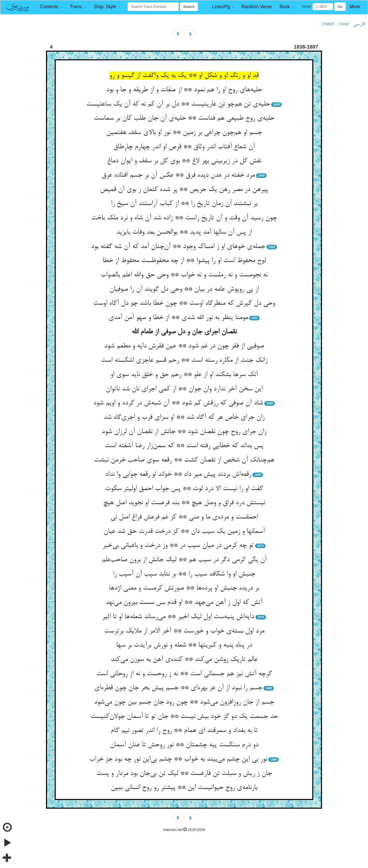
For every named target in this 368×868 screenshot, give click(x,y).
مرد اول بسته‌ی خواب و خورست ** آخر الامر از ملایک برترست (184, 631)
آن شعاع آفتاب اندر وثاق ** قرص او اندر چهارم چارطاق (184, 147)
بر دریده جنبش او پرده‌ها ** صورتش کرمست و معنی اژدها (184, 588)
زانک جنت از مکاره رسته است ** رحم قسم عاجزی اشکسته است (184, 360)
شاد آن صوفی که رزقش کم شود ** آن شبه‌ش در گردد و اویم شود (178, 403)
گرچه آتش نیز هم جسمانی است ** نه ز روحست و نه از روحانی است (184, 674)
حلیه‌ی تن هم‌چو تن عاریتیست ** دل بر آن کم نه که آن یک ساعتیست (178, 104)
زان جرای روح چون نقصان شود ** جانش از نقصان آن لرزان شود (184, 432)
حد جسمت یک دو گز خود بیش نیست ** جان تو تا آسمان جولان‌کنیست (184, 717)
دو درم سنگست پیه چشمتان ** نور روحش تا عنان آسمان (184, 745)
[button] (51, 7)
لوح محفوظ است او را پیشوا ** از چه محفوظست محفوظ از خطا (184, 261)
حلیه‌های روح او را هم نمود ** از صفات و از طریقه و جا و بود (184, 90)
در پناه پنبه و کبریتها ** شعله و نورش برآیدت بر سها (184, 645)
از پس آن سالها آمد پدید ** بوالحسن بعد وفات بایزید (184, 232)
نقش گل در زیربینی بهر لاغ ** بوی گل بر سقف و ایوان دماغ (184, 161)
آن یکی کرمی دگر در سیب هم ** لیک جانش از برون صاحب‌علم (184, 560)
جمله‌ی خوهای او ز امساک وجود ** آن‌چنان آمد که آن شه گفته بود (178, 247)
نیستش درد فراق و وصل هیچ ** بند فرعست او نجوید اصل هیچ (184, 503)
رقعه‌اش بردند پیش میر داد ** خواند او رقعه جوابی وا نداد (178, 475)
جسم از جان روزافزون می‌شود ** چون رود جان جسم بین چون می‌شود (184, 702)
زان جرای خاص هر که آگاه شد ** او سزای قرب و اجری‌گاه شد (184, 418)
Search (189, 7)
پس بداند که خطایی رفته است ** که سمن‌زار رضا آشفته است (184, 446)
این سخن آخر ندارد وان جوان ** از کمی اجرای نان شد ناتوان (184, 389)
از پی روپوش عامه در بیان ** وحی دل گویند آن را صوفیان (184, 289)
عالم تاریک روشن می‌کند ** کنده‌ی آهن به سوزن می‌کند (184, 660)
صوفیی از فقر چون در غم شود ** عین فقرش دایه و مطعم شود (184, 346)
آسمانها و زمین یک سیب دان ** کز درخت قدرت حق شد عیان (184, 532)
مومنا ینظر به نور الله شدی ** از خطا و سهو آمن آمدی (178, 318)
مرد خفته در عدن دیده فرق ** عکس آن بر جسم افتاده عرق (178, 175)
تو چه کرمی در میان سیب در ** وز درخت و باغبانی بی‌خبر (178, 546)
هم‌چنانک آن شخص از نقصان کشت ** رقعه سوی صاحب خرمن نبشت (184, 460)
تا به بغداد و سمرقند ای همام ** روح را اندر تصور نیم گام (184, 731)
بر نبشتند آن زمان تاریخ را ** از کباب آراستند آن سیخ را (184, 204)
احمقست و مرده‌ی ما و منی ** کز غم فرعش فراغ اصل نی (184, 517)
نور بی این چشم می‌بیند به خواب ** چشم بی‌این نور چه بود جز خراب (178, 759)
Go (340, 7)
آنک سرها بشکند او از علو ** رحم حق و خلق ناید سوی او (184, 375)
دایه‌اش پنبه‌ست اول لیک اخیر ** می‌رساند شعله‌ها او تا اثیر (178, 617)
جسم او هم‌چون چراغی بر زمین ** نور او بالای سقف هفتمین (184, 133)
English (328, 24)
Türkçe (344, 24)
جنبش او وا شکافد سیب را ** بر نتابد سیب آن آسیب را (184, 574)
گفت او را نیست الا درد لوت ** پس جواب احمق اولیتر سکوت (184, 489)
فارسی (359, 24)
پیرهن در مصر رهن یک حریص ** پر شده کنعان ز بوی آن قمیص (184, 190)
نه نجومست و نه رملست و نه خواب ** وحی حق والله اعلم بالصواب (184, 275)
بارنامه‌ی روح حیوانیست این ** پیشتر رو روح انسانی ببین (184, 788)
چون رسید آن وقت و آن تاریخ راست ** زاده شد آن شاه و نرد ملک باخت (184, 218)
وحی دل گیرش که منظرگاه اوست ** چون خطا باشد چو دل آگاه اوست (184, 303)
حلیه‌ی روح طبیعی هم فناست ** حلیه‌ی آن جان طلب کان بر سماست (184, 118)
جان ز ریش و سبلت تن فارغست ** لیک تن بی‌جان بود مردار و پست (184, 774)
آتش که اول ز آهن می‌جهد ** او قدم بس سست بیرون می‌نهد (184, 603)
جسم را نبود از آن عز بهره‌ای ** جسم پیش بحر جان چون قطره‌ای (178, 688)
